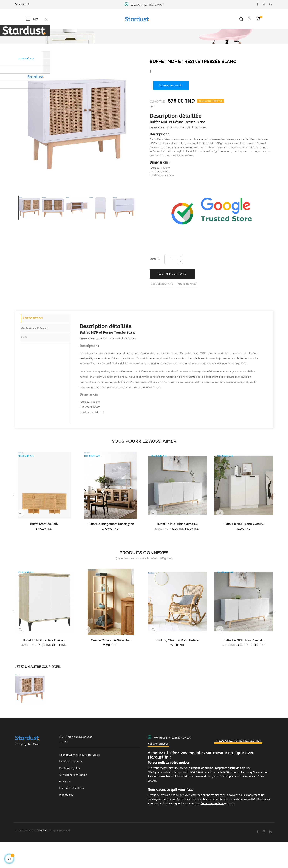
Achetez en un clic (171, 112)
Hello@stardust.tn (158, 770)
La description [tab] (37, 345)
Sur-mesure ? (22, 4)
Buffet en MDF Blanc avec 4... (177, 551)
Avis (29, 363)
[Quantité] (171, 285)
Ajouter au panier (172, 300)
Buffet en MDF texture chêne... (44, 667)
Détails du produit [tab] (40, 354)
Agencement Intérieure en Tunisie (79, 781)
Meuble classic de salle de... (111, 667)
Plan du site (66, 821)
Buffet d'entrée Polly (44, 551)
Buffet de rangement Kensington (111, 551)
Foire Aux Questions (72, 815)
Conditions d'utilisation (73, 801)
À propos (65, 808)
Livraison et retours (71, 788)
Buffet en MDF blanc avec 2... (244, 551)
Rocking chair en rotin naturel (177, 667)
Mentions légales (69, 795)
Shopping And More (27, 771)
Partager (150, 98)
